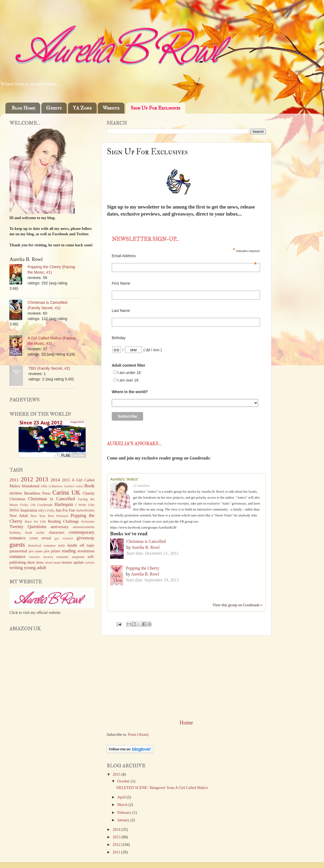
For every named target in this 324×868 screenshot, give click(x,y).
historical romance (42, 545)
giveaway (86, 538)
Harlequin (64, 504)
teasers (67, 562)
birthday (15, 532)
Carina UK (66, 492)
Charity (89, 493)
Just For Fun (65, 510)
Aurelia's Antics (73, 486)
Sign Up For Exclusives (156, 108)
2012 (117, 845)
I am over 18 (128, 380)
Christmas (17, 499)
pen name (36, 551)
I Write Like (85, 505)
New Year (38, 516)
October (124, 781)
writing (16, 568)
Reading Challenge (63, 521)
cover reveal (40, 538)
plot (47, 551)
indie (62, 545)
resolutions (86, 551)
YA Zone (82, 108)
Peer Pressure (58, 516)
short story (35, 562)
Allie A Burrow (51, 486)
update (79, 562)
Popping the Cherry (143, 568)
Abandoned (30, 486)
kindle (72, 545)
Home (186, 723)
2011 (117, 852)
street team (53, 562)
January (124, 820)
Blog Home (23, 108)
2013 (117, 837)
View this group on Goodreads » (237, 605)
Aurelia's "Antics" (124, 479)
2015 (117, 774)
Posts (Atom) (138, 734)
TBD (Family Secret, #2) (49, 368)
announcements (84, 527)
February (125, 812)
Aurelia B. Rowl (146, 547)
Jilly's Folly (46, 510)
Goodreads (45, 505)
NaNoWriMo (85, 510)
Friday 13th (28, 505)
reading (69, 551)
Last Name (121, 311)
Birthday (119, 338)
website (90, 563)
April (122, 797)
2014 (117, 829)
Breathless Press (37, 493)
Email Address (184, 256)
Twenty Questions (28, 527)
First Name (121, 283)
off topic (87, 545)
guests (17, 544)
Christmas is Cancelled (146, 541)
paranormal (18, 551)
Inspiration (29, 510)
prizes (56, 551)
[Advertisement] (186, 677)
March (123, 805)
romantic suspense (70, 557)
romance (17, 556)
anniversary (60, 527)
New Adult (19, 516)
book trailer (35, 532)
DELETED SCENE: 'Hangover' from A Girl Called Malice (162, 788)
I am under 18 (129, 373)
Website (111, 108)
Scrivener (88, 521)
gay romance (64, 538)
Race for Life (35, 521)
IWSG (14, 510)
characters (56, 532)
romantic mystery (41, 557)
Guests (54, 108)
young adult (35, 568)
